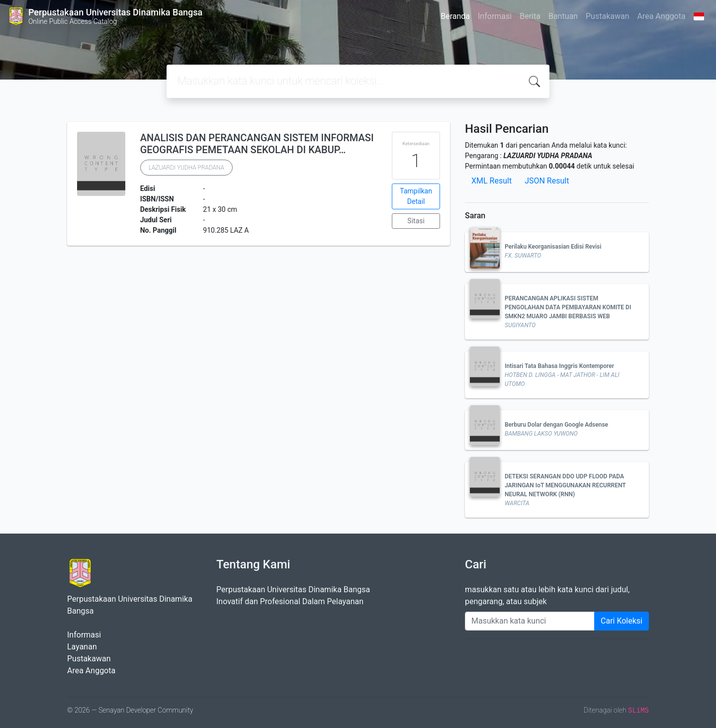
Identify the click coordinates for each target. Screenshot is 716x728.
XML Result (492, 181)
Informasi (495, 16)
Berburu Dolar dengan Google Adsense (556, 425)
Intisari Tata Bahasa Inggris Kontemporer (559, 366)
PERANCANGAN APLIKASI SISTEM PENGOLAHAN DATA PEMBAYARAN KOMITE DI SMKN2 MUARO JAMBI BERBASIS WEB (568, 307)
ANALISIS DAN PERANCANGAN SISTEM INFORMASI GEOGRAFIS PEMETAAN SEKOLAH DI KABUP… (257, 144)
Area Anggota (662, 16)
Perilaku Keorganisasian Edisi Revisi (553, 247)
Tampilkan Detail (416, 196)
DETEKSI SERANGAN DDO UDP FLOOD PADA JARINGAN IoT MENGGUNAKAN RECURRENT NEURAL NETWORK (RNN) (565, 485)
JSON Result (547, 181)
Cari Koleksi (622, 621)
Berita (530, 16)
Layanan (82, 647)
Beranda (455, 16)
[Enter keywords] (530, 621)
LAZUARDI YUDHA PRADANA (186, 168)
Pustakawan (607, 16)
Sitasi (416, 221)
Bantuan (563, 16)
